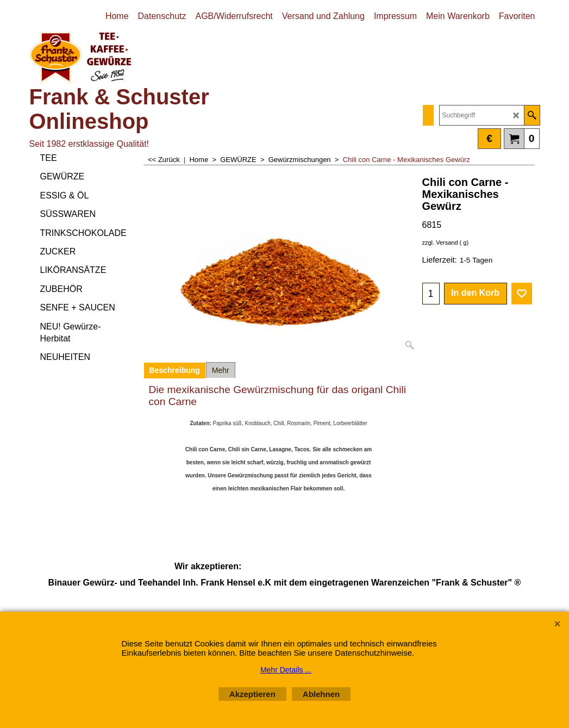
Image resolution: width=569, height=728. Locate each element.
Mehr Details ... (286, 670)
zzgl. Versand (440, 242)
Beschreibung (175, 370)
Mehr (221, 370)
